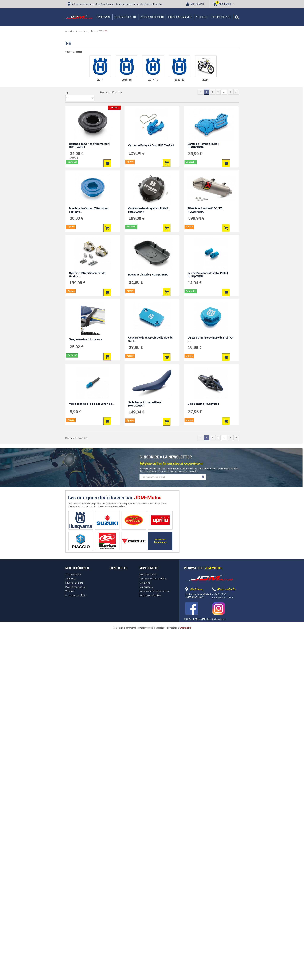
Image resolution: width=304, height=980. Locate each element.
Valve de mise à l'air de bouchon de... (92, 404)
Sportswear (104, 17)
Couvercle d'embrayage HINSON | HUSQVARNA (149, 210)
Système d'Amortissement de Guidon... (87, 275)
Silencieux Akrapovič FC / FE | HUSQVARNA (206, 210)
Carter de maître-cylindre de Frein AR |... (210, 339)
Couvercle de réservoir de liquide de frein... (150, 339)
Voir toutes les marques (160, 541)
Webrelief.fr (185, 628)
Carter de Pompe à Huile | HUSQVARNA (203, 146)
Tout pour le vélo (221, 17)
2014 (100, 80)
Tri (67, 93)
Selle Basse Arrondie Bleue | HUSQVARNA (145, 404)
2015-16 (127, 80)
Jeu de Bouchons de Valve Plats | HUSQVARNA (208, 275)
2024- (206, 80)
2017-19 (153, 80)
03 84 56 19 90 (219, 594)
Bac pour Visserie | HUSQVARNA (148, 275)
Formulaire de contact (223, 597)
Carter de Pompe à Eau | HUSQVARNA (151, 145)
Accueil (69, 31)
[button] (237, 17)
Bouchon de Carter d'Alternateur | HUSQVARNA (90, 146)
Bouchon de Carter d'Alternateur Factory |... (89, 210)
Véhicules (202, 17)
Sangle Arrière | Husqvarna (86, 339)
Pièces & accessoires (152, 17)
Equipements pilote (125, 17)
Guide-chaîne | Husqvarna (203, 404)
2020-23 (179, 80)
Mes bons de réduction (150, 595)
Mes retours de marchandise (153, 579)
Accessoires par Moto (180, 17)
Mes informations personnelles (154, 591)
